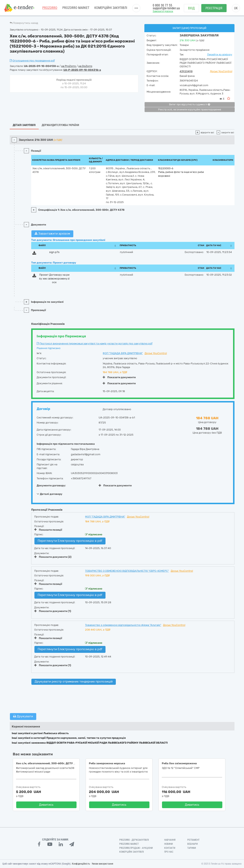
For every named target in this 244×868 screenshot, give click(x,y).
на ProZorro (69, 66)
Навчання (170, 840)
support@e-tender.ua (166, 8)
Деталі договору (50, 494)
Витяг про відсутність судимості (190, 105)
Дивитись (46, 805)
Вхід (191, 8)
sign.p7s (54, 252)
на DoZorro (85, 66)
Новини (168, 844)
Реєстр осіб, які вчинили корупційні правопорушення (190, 110)
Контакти (170, 848)
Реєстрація (214, 8)
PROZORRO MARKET (76, 8)
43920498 (186, 71)
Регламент (193, 840)
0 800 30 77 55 (162, 6)
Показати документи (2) (53, 557)
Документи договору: (51, 485)
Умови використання (102, 864)
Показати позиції (48, 530)
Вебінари (192, 844)
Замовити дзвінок (163, 11)
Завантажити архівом (52, 234)
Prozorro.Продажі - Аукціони (136, 848)
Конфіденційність (81, 864)
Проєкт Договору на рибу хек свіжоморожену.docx (54, 278)
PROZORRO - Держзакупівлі (134, 840)
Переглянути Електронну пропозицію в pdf (70, 541)
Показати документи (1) (53, 611)
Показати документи (119, 377)
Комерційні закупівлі (111, 8)
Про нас (169, 852)
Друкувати (23, 716)
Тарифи (192, 848)
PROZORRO (50, 8)
